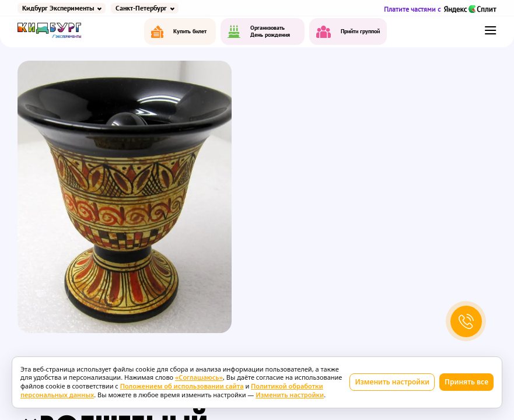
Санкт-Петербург (141, 8)
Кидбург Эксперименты (58, 8)
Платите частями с (440, 9)
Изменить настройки (392, 382)
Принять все (466, 382)
